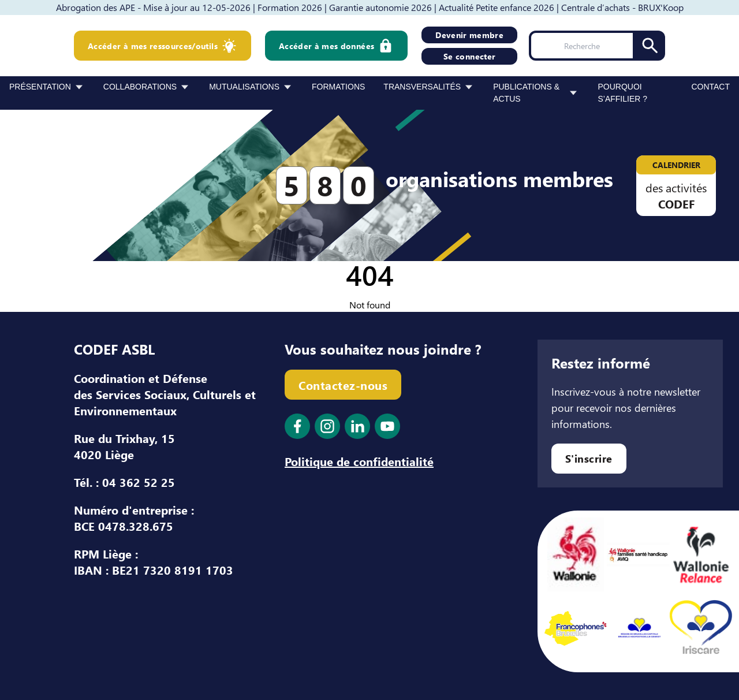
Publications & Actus (526, 93)
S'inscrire (589, 458)
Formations (338, 87)
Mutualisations (244, 87)
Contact (710, 87)
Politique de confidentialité (359, 461)
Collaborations (140, 87)
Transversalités (422, 87)
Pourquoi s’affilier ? (622, 93)
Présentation (40, 87)
